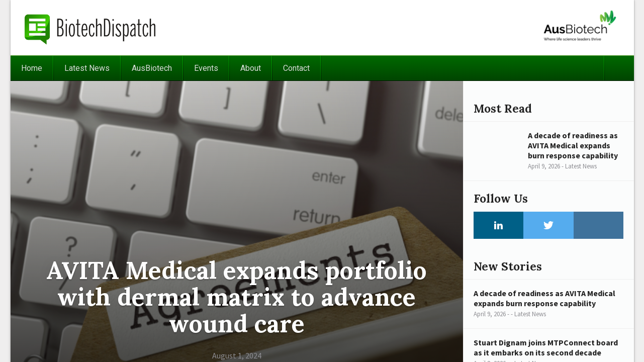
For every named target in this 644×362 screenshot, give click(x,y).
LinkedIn (499, 225)
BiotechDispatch (90, 28)
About (251, 68)
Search (619, 68)
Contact (296, 68)
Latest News (87, 68)
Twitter (548, 225)
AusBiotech (152, 68)
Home (32, 68)
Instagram (599, 225)
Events (206, 68)
